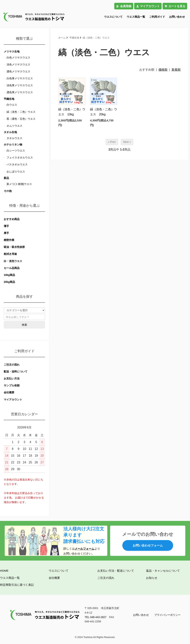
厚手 (6, 233)
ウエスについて (113, 17)
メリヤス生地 (12, 51)
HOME (4, 571)
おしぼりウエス (16, 172)
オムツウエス (14, 126)
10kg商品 (9, 275)
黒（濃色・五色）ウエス (21, 119)
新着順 (176, 70)
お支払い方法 (12, 378)
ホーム (62, 38)
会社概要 (9, 392)
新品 (6, 178)
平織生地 (74, 38)
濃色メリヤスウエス (18, 71)
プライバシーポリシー (167, 615)
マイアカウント (148, 6)
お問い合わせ (177, 17)
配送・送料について (16, 372)
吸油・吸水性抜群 (14, 247)
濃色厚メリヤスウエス (20, 92)
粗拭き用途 (10, 254)
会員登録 (124, 6)
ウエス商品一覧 (136, 17)
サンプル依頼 (12, 385)
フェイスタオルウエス (20, 157)
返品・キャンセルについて (163, 571)
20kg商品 (9, 282)
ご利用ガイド (157, 17)
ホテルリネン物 (13, 145)
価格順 (163, 70)
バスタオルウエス (17, 164)
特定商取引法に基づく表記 (17, 585)
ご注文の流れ (12, 365)
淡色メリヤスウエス (18, 64)
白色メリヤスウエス (18, 58)
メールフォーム (84, 549)
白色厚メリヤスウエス (20, 78)
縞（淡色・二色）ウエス (96, 38)
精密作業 (9, 240)
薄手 (6, 226)
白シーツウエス (16, 151)
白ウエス (12, 105)
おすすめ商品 (12, 219)
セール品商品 (12, 268)
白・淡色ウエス (13, 261)
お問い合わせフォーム (148, 545)
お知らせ (152, 578)
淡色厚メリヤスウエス (20, 85)
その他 (8, 191)
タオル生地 (10, 132)
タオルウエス (14, 138)
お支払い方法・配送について (116, 571)
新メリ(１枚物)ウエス (19, 184)
